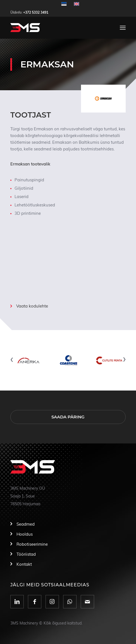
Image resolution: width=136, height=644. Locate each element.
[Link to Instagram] (52, 602)
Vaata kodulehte (32, 306)
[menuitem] (123, 28)
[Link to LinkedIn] (17, 602)
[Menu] (123, 28)
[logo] (57, 28)
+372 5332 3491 (36, 13)
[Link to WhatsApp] (70, 602)
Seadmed (26, 524)
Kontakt (24, 564)
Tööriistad (26, 554)
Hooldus (25, 534)
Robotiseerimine (32, 544)
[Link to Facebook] (35, 602)
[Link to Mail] (87, 602)
